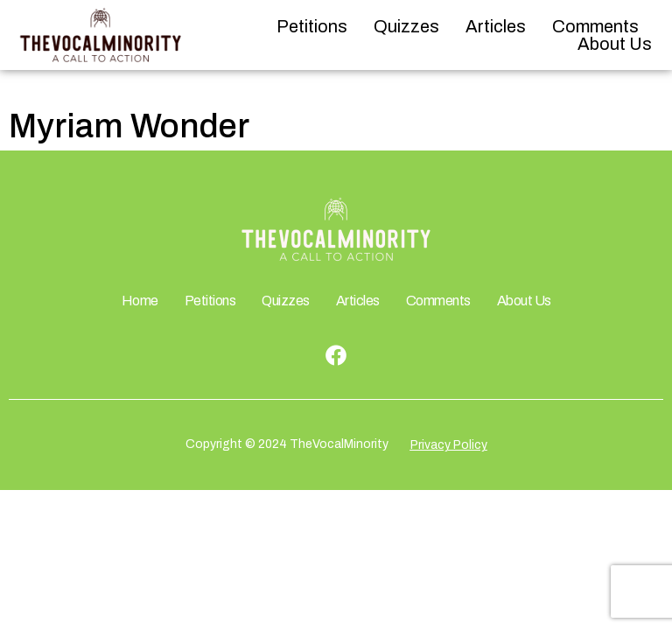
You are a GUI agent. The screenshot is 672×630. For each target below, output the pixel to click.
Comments (595, 26)
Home (140, 301)
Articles (496, 26)
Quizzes (406, 26)
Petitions (312, 26)
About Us (615, 44)
